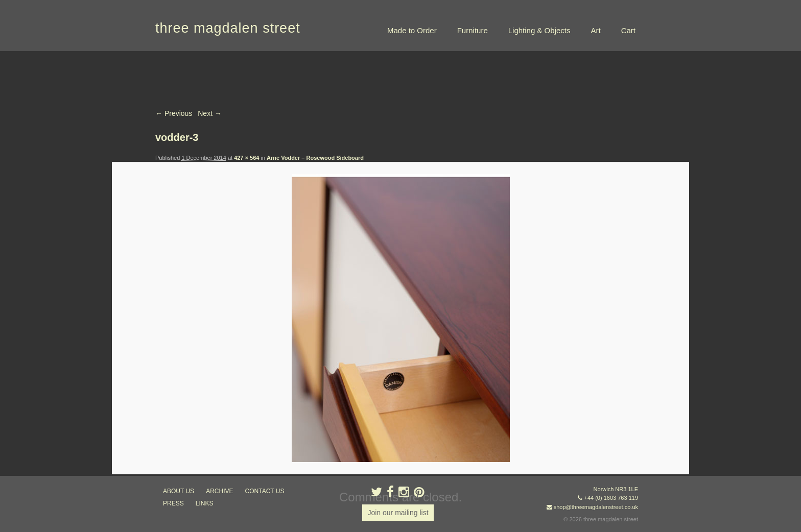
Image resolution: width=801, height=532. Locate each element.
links (205, 503)
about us (179, 491)
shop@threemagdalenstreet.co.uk (596, 507)
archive (219, 491)
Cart (628, 30)
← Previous (174, 113)
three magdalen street (228, 28)
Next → (210, 113)
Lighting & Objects (539, 30)
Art (595, 30)
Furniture (473, 30)
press (173, 503)
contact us (265, 491)
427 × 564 (246, 158)
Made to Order (412, 30)
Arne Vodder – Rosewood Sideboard (315, 158)
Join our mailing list (398, 513)
